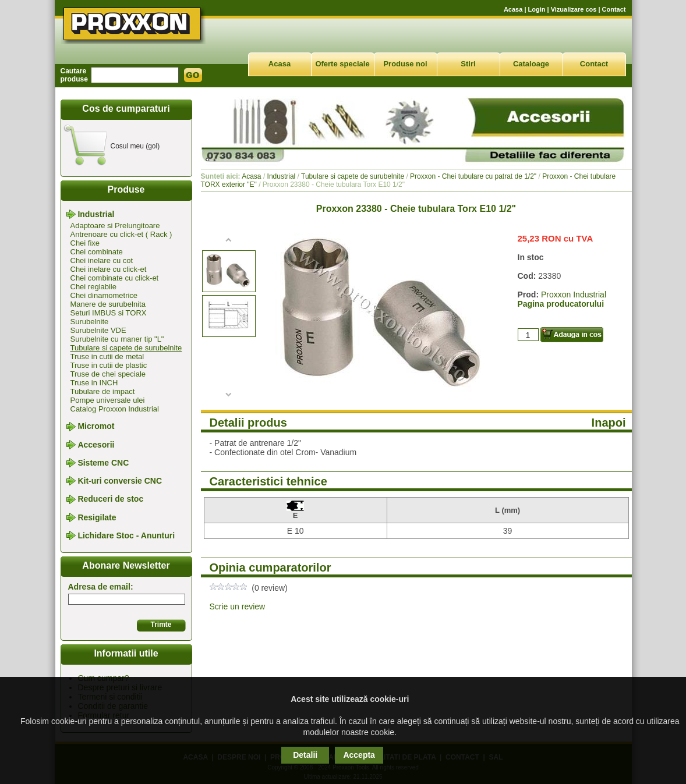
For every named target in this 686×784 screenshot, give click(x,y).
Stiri (468, 64)
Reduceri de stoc (110, 499)
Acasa (513, 9)
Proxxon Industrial (574, 295)
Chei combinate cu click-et (115, 278)
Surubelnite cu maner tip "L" (117, 339)
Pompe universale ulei (108, 400)
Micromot (96, 427)
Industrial (96, 214)
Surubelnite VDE (98, 330)
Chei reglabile (94, 287)
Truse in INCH (94, 383)
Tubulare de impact (103, 391)
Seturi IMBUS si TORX (109, 313)
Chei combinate (97, 252)
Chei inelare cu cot (102, 260)
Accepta (359, 755)
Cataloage (531, 64)
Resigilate (97, 517)
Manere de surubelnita (108, 304)
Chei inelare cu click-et (109, 269)
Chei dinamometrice (104, 295)
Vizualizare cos (574, 9)
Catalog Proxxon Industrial (115, 409)
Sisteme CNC (103, 463)
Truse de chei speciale (108, 374)
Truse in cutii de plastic (109, 365)
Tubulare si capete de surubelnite (126, 348)
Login (537, 9)
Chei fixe (85, 243)
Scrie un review (238, 606)
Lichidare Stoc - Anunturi (126, 535)
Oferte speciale (342, 64)
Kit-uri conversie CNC (120, 481)
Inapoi (609, 423)
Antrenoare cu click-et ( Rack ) (121, 234)
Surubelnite (90, 322)
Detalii (305, 755)
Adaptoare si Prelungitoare (115, 226)
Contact (614, 9)
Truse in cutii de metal (107, 356)
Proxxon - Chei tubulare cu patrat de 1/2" (473, 176)
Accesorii (96, 445)
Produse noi (405, 64)
